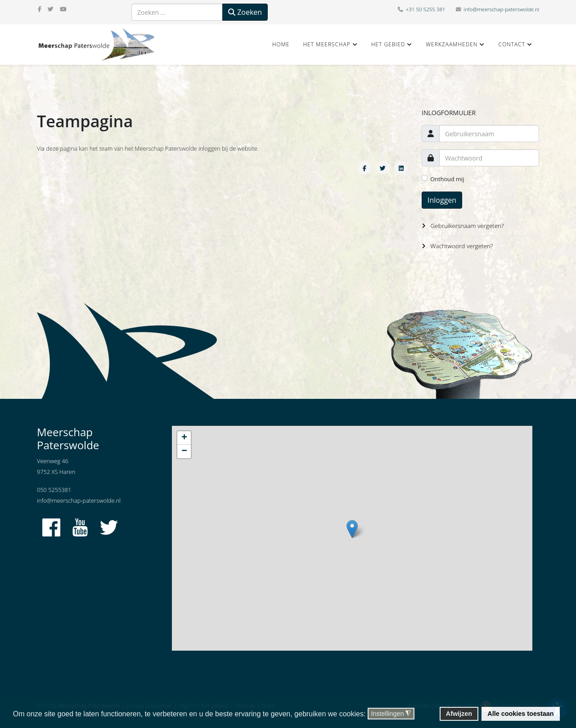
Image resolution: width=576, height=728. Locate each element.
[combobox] (177, 12)
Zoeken (245, 12)
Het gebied (388, 44)
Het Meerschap (326, 44)
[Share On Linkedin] (401, 168)
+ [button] (184, 438)
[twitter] (51, 9)
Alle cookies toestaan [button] (520, 714)
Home (281, 44)
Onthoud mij (447, 179)
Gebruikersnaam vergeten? (467, 226)
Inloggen (442, 200)
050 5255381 (54, 490)
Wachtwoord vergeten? (462, 246)
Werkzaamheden (452, 44)
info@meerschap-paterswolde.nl (502, 9)
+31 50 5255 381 (426, 9)
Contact (512, 44)
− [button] (184, 451)
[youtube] (63, 9)
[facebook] (40, 9)
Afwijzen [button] (459, 714)
